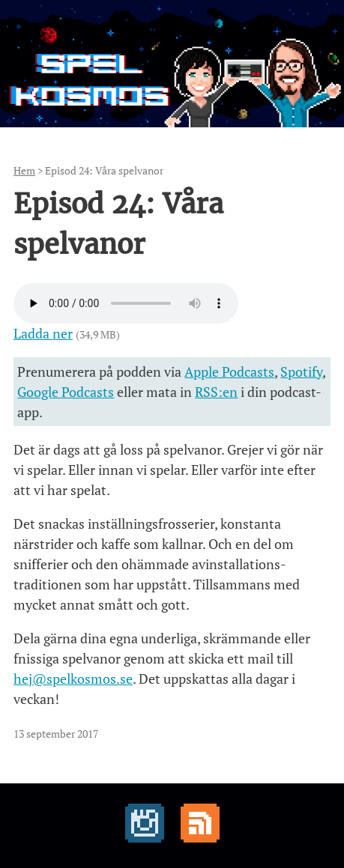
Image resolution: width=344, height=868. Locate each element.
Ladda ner (43, 333)
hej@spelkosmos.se (73, 679)
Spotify (301, 371)
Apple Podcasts (229, 371)
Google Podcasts (66, 392)
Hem (24, 170)
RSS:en (216, 392)
